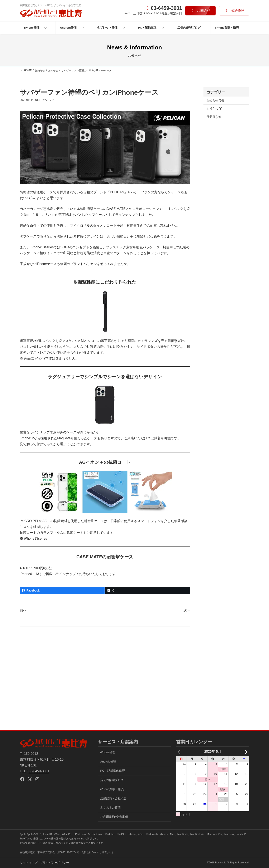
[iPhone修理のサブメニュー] (45, 28)
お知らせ (48, 100)
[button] (200, 11)
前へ (23, 610)
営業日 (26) (214, 117)
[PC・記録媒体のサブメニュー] (163, 28)
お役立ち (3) (214, 109)
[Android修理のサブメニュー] (83, 28)
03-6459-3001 (39, 771)
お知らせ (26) (215, 100)
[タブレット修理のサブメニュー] (124, 28)
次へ (187, 610)
